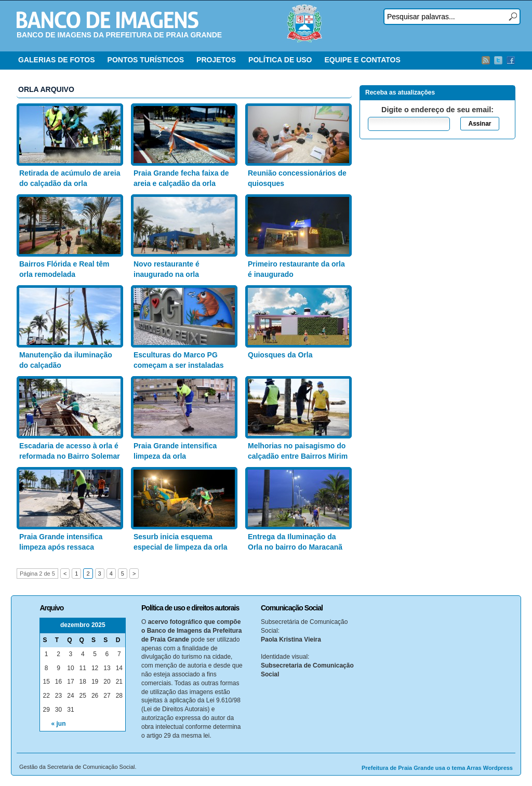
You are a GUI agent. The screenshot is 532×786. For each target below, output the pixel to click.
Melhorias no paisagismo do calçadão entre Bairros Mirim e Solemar (298, 456)
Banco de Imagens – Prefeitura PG (108, 20)
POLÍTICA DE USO (280, 60)
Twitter (498, 60)
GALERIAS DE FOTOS (57, 60)
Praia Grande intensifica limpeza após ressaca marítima (61, 547)
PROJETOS (216, 60)
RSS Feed (486, 60)
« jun (59, 724)
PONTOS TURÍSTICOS (146, 60)
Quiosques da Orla (280, 355)
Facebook (511, 60)
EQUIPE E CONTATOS (362, 60)
